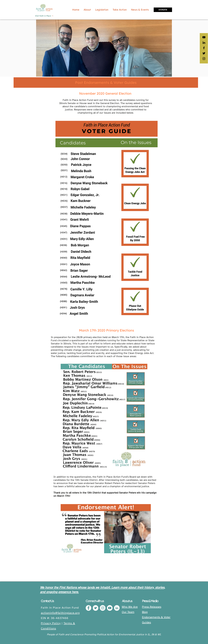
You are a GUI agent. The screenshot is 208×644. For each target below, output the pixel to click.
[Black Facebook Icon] (204, 48)
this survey (110, 100)
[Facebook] (88, 608)
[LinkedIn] (204, 43)
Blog (145, 612)
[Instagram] (103, 608)
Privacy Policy (51, 623)
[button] (102, 10)
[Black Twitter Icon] (204, 53)
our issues (105, 113)
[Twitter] (96, 608)
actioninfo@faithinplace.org (60, 613)
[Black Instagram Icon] (204, 59)
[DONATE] (163, 10)
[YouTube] (204, 37)
